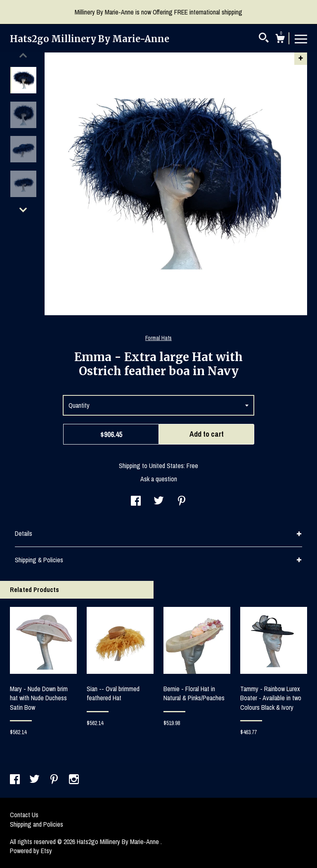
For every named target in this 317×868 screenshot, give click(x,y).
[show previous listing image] (23, 55)
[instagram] (74, 780)
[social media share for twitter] (159, 502)
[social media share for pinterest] (182, 502)
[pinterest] (55, 780)
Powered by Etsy (31, 851)
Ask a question (159, 479)
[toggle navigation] (301, 38)
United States (166, 466)
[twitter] (35, 780)
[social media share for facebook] (136, 502)
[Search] (264, 39)
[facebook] (16, 780)
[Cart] (280, 40)
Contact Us (24, 815)
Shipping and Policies (37, 824)
